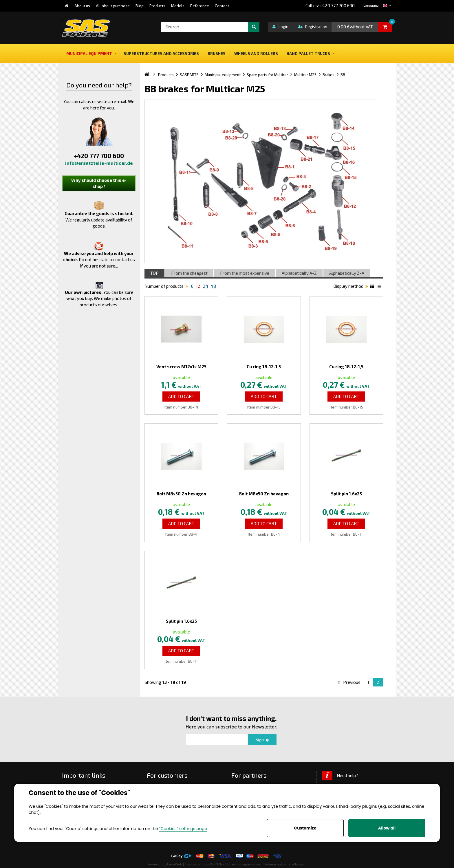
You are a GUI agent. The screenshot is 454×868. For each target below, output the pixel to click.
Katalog (373, 287)
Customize (305, 828)
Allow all (387, 828)
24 (206, 286)
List (380, 287)
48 (213, 286)
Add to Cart (181, 396)
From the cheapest (189, 273)
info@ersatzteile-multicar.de (99, 163)
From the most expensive (245, 273)
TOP (154, 273)
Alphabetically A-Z (299, 273)
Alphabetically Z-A (347, 273)
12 (198, 286)
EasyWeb (175, 864)
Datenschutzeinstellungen (285, 864)
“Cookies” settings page (183, 829)
